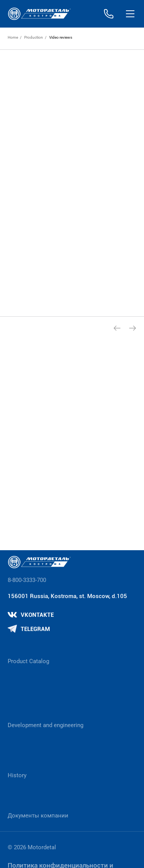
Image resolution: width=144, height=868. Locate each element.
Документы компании (38, 816)
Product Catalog (28, 661)
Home (13, 37)
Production (34, 37)
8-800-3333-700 (27, 580)
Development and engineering (46, 725)
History (17, 775)
